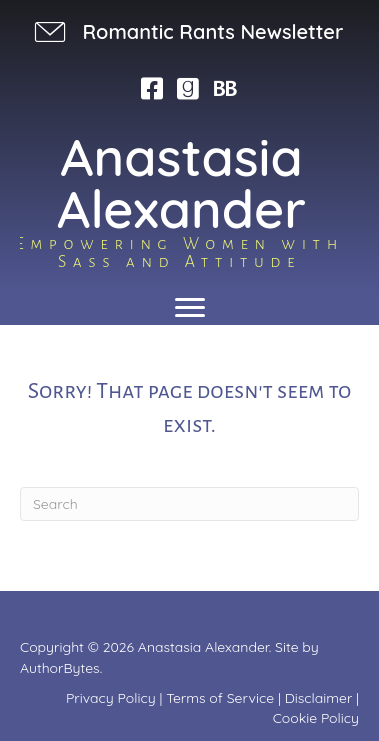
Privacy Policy (111, 698)
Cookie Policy (316, 718)
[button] (186, 31)
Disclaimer (319, 698)
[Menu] (190, 308)
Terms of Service (220, 698)
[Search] (189, 504)
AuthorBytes (60, 668)
